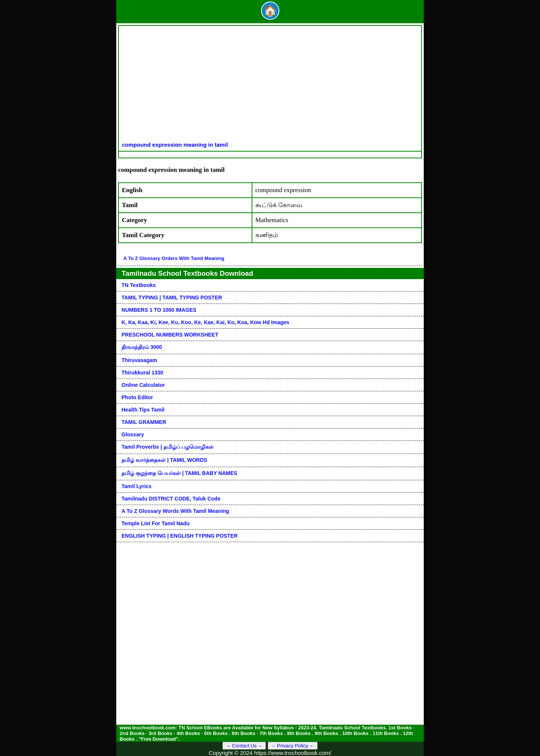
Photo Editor (137, 397)
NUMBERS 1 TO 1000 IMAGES (159, 310)
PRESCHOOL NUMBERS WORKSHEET (170, 335)
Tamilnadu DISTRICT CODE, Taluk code (171, 499)
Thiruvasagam (139, 360)
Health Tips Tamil (143, 410)
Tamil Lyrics (136, 486)
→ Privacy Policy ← (293, 746)
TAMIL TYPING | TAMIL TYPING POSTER (172, 298)
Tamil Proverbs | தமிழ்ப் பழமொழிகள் (168, 447)
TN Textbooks (139, 285)
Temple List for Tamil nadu (156, 523)
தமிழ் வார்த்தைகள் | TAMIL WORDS (164, 460)
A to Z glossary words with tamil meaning (175, 511)
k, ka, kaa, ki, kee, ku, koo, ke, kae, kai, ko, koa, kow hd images (205, 322)
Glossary (133, 434)
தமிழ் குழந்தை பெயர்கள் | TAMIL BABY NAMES (179, 473)
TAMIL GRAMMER (144, 422)
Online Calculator (143, 385)
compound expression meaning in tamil (175, 145)
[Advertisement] (270, 85)
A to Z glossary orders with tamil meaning (174, 258)
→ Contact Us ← (244, 746)
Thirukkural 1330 (142, 373)
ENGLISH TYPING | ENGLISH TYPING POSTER (180, 536)
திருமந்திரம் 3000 (142, 347)
